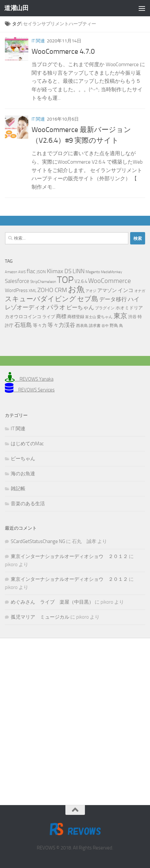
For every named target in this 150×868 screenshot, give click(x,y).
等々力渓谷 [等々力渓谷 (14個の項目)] (61, 325)
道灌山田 (16, 8)
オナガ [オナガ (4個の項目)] (140, 291)
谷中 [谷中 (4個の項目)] (105, 326)
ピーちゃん (23, 459)
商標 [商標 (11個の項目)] (61, 316)
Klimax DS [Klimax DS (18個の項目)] (59, 271)
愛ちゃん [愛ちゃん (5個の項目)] (105, 317)
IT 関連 (38, 41)
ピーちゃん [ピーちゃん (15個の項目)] (80, 307)
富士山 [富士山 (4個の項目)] (91, 317)
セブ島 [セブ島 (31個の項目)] (88, 299)
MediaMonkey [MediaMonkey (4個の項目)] (111, 272)
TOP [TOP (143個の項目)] (65, 280)
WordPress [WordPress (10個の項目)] (16, 290)
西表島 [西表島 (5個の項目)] (82, 326)
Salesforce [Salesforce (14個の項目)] (17, 281)
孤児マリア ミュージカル (40, 617)
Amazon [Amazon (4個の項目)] (11, 272)
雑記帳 (18, 489)
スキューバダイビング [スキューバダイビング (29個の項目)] (41, 299)
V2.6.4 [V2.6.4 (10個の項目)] (81, 281)
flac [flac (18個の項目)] (31, 271)
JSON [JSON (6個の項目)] (41, 272)
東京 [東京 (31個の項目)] (120, 316)
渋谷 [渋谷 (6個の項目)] (132, 317)
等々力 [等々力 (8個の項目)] (40, 325)
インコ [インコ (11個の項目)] (126, 290)
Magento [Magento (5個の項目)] (93, 272)
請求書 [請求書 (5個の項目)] (95, 326)
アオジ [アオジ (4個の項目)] (91, 291)
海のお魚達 (23, 474)
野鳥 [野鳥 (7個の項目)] (114, 325)
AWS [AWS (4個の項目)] (22, 272)
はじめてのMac (27, 444)
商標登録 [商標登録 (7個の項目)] (76, 317)
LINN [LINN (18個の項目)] (79, 271)
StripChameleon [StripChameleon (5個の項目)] (43, 282)
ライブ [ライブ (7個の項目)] (49, 317)
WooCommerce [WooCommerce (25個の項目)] (109, 281)
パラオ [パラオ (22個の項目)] (56, 307)
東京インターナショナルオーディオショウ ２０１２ (69, 556)
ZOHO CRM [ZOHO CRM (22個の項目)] (52, 290)
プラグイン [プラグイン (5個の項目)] (105, 308)
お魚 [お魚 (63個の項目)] (76, 289)
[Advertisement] (75, 717)
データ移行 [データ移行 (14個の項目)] (113, 299)
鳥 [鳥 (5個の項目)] (121, 326)
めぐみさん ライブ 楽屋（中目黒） (52, 602)
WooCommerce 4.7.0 (63, 51)
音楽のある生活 (28, 504)
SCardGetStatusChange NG (38, 541)
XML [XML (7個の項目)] (33, 291)
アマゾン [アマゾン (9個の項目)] (107, 291)
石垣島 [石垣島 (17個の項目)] (23, 325)
